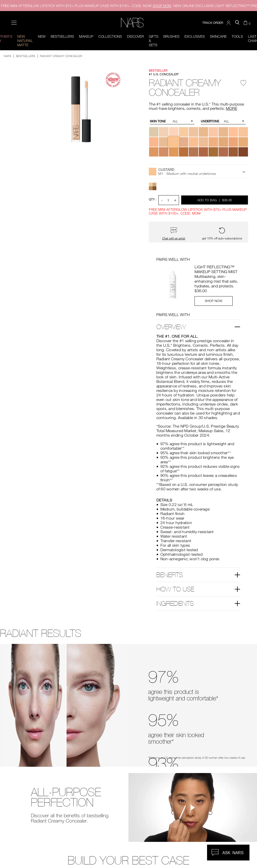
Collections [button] (110, 36)
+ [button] (175, 200)
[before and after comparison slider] (67, 705)
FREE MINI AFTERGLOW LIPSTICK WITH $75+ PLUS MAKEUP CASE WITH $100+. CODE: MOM (86, 6)
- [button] (162, 200)
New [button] (42, 36)
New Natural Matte (25, 41)
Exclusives (195, 36)
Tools (237, 36)
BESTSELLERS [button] (62, 36)
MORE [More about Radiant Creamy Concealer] (232, 108)
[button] (229, 23)
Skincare (218, 36)
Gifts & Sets (154, 41)
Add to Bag (215, 200)
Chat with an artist (174, 238)
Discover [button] (135, 36)
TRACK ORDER (213, 23)
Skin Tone (158, 121)
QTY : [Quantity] (153, 199)
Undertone (210, 121)
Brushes (171, 36)
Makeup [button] (86, 36)
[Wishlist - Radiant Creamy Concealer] (243, 85)
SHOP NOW (214, 301)
